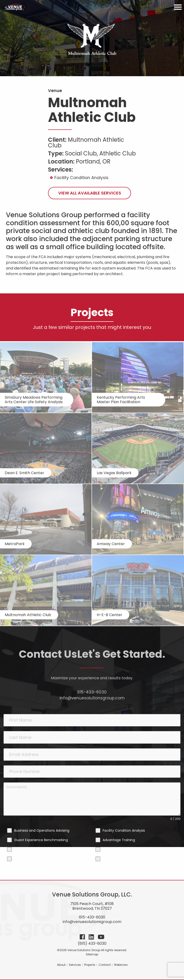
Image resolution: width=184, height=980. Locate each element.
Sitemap (92, 954)
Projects (90, 965)
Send (165, 871)
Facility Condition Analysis (81, 178)
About (61, 965)
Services (75, 965)
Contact (105, 965)
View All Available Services (90, 193)
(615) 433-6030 (92, 943)
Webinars (121, 965)
